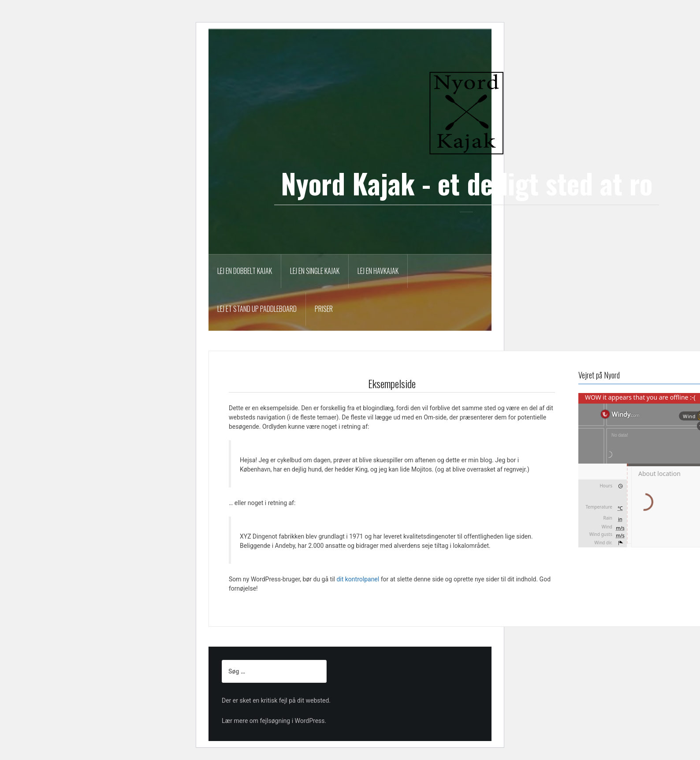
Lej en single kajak (315, 271)
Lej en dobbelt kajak (245, 271)
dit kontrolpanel (358, 579)
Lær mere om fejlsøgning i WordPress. (274, 721)
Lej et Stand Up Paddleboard (257, 309)
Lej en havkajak (378, 271)
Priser (324, 309)
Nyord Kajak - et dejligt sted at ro (467, 183)
